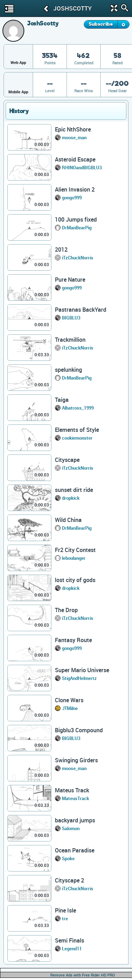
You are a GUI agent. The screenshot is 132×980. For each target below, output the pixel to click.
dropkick (71, 498)
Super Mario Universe (82, 670)
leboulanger (74, 558)
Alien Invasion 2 (75, 189)
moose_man (74, 137)
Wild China (68, 520)
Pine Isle (65, 910)
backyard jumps (75, 820)
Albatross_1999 (78, 408)
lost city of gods (75, 580)
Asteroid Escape (75, 159)
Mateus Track (72, 790)
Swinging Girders (76, 760)
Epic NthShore (73, 129)
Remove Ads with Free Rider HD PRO (83, 975)
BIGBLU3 (71, 318)
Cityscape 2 (70, 880)
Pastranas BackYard (81, 310)
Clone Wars (69, 700)
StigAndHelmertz (79, 678)
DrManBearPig (77, 228)
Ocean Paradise (75, 850)
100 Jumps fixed (76, 219)
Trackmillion (70, 340)
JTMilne (70, 708)
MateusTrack (76, 798)
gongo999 (72, 198)
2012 (61, 250)
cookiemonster (77, 438)
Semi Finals (70, 940)
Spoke (68, 858)
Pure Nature (70, 280)
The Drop (66, 610)
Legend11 (72, 949)
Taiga (62, 400)
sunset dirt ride (74, 490)
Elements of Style (77, 430)
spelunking (68, 370)
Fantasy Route (73, 640)
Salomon (71, 828)
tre (65, 919)
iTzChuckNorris (78, 258)
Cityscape (67, 460)
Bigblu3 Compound (79, 730)
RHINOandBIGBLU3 (82, 168)
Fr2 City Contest (75, 550)
